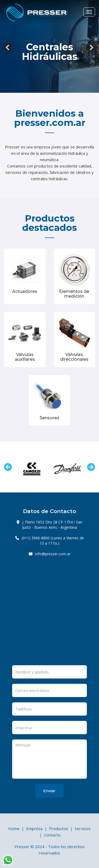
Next (91, 467)
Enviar (49, 791)
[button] (8, 47)
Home (14, 829)
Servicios (83, 829)
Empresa (34, 829)
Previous (8, 467)
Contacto (52, 835)
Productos (59, 829)
